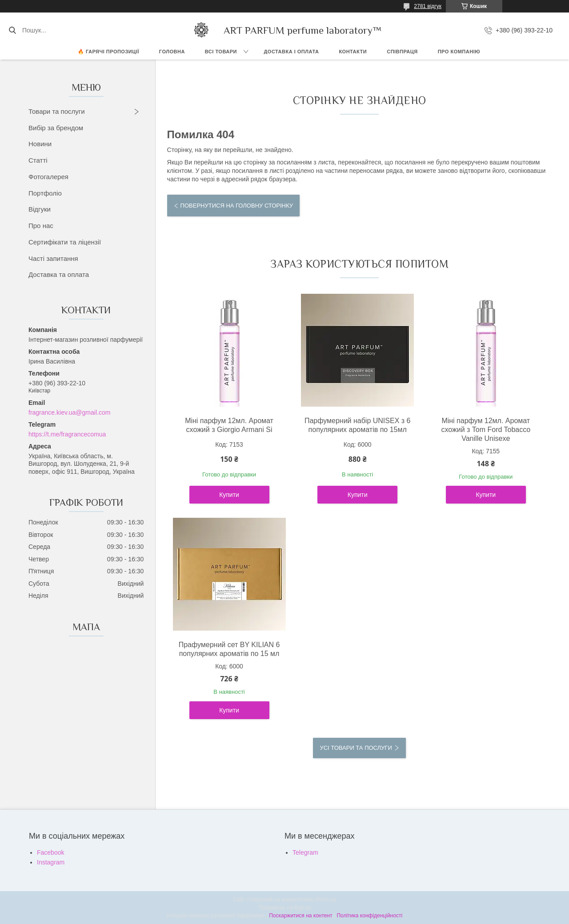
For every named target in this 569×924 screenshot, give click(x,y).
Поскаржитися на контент (301, 916)
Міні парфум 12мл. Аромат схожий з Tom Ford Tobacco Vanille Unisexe (486, 430)
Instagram (51, 862)
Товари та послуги (57, 111)
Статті (38, 160)
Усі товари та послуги (356, 748)
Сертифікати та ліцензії (65, 242)
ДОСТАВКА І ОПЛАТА (292, 52)
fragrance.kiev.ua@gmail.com (69, 412)
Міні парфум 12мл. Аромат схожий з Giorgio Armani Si (229, 425)
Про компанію (459, 52)
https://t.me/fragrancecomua (67, 434)
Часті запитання (53, 258)
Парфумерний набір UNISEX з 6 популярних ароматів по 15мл (358, 425)
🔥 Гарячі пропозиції (108, 52)
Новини (40, 144)
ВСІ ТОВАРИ (221, 52)
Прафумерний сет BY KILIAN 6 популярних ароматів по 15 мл (229, 649)
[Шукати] (12, 30)
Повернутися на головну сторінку (237, 206)
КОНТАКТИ (353, 52)
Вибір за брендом (56, 128)
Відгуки (40, 209)
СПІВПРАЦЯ (402, 52)
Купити (229, 495)
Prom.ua (326, 900)
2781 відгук (428, 6)
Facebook (50, 852)
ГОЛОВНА (172, 52)
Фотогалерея (48, 177)
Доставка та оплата (59, 274)
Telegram (305, 852)
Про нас (41, 226)
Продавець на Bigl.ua (284, 908)
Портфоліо (45, 193)
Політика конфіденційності (369, 916)
